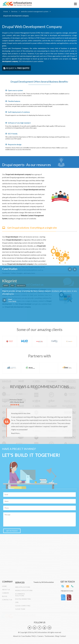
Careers (5, 592)
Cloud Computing (23, 607)
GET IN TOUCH (12, 397)
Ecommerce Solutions (20, 596)
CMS (17, 604)
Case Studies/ (26, 635)
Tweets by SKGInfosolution (44, 582)
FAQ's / (34, 635)
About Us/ (17, 635)
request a (16, 68)
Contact (63, 635)
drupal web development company (16, 16)
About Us (6, 588)
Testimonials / (50, 635)
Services (14, 11)
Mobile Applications (24, 592)
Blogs (5, 595)
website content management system (35, 11)
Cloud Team (20, 610)
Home (6, 11)
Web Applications (23, 588)
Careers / (41, 635)
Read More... (16, 300)
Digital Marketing (23, 600)
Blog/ (57, 635)
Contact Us (7, 598)
